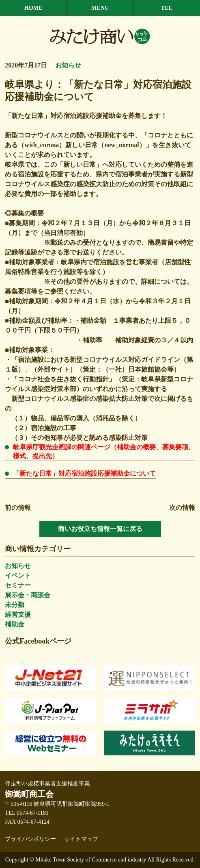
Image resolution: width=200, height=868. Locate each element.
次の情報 (182, 508)
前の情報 (18, 508)
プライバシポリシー (30, 839)
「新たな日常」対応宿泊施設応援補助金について (84, 473)
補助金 (15, 624)
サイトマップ (81, 839)
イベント (18, 575)
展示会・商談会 (28, 595)
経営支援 (18, 615)
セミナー (18, 585)
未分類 (15, 605)
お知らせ (18, 566)
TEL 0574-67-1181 (27, 813)
